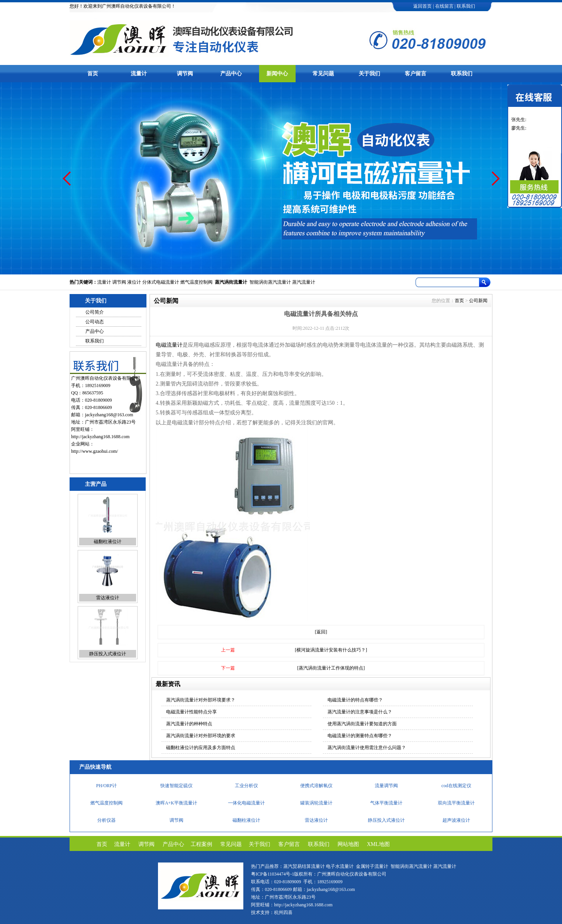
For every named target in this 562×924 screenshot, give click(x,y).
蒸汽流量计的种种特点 (189, 724)
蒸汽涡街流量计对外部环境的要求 (201, 736)
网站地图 (348, 844)
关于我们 (369, 74)
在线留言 (444, 6)
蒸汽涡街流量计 (231, 282)
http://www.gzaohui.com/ (95, 451)
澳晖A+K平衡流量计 (176, 803)
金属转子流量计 (372, 866)
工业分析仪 (246, 786)
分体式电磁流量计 (161, 282)
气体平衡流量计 (386, 803)
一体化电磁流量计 (246, 803)
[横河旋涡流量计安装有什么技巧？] (331, 650)
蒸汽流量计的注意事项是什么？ (360, 712)
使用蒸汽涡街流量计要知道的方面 (362, 724)
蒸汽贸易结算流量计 (304, 866)
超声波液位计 (456, 820)
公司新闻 (478, 301)
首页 (93, 74)
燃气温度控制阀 (196, 282)
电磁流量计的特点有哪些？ (355, 700)
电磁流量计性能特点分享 (191, 712)
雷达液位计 (108, 598)
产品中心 (231, 74)
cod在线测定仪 (456, 786)
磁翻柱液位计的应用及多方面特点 (201, 748)
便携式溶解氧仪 (316, 786)
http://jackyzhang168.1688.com (100, 437)
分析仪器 (106, 820)
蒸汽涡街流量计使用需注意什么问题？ (367, 748)
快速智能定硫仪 (176, 786)
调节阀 (185, 74)
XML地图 (378, 844)
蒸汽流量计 (304, 282)
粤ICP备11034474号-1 (273, 874)
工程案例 (201, 844)
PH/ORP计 (106, 786)
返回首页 (422, 6)
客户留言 (416, 74)
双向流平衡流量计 (456, 803)
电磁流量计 (169, 345)
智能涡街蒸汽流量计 (270, 282)
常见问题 (323, 74)
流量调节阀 (386, 786)
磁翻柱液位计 (108, 542)
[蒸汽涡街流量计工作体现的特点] (331, 668)
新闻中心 (277, 74)
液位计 (134, 282)
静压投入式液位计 (108, 654)
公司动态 (95, 322)
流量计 (139, 74)
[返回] (321, 632)
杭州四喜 (283, 912)
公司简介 (95, 312)
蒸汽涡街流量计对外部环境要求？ (201, 700)
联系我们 (466, 6)
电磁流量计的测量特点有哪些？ (360, 736)
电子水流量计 (340, 866)
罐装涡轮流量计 (316, 803)
